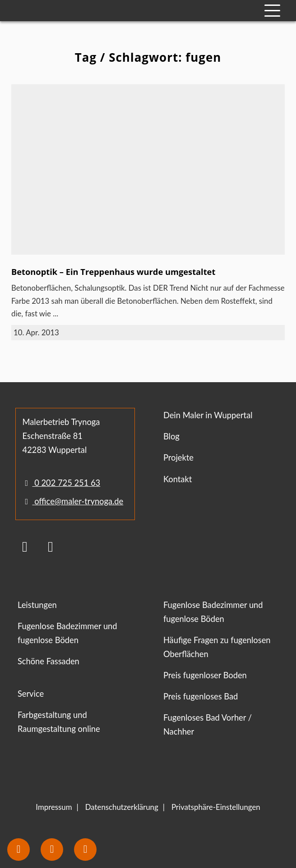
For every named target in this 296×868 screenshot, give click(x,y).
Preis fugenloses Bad (201, 696)
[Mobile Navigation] (272, 11)
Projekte (178, 457)
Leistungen (37, 605)
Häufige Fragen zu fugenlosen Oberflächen (217, 647)
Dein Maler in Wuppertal (208, 415)
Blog (171, 436)
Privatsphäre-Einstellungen (216, 807)
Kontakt (178, 479)
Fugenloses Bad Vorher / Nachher (208, 724)
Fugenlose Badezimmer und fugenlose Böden (67, 633)
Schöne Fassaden (49, 661)
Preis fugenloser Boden (205, 675)
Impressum (54, 807)
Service (31, 694)
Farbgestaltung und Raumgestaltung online (59, 722)
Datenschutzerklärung (122, 807)
